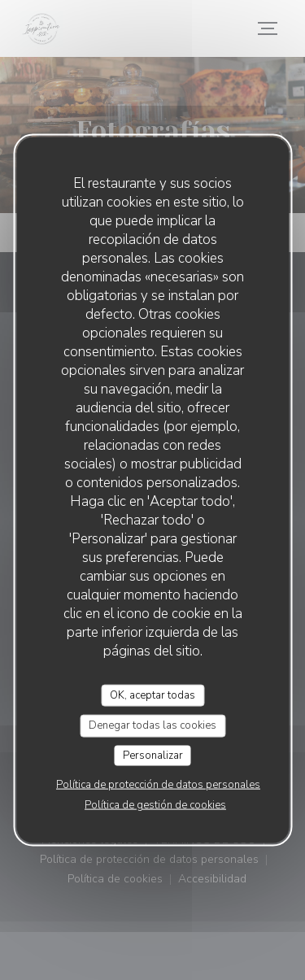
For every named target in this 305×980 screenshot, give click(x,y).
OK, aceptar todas (152, 695)
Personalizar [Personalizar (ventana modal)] (153, 755)
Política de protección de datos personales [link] (158, 785)
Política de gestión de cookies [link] (155, 805)
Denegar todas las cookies (152, 725)
